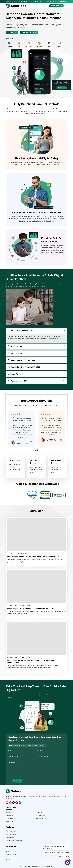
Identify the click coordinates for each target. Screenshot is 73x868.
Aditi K (12, 554)
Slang (8, 857)
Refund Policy (10, 821)
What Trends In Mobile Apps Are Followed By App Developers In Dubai (34, 557)
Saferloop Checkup (29, 32)
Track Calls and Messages (14, 841)
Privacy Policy (40, 815)
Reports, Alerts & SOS (17, 381)
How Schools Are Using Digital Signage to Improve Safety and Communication (30, 661)
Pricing (8, 812)
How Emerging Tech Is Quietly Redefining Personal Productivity (31, 608)
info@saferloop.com (18, 745)
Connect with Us (56, 6)
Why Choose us (11, 860)
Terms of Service (41, 818)
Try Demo (12, 32)
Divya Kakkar (14, 605)
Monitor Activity (15, 346)
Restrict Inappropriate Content (21, 331)
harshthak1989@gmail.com (36, 745)
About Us (39, 812)
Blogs (8, 851)
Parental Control (11, 854)
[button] (36, 450)
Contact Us (9, 815)
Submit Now (15, 781)
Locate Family (14, 374)
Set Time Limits (15, 353)
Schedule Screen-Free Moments (21, 360)
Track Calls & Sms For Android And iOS (24, 367)
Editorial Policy (10, 818)
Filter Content (10, 838)
